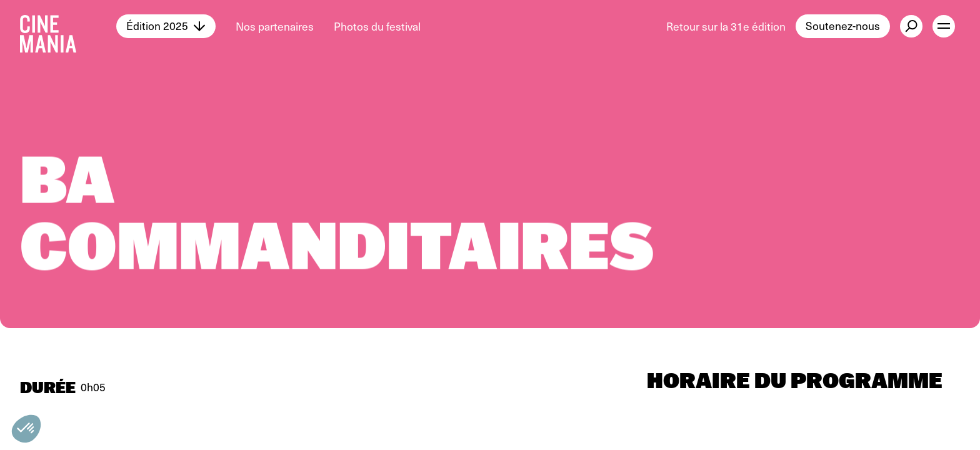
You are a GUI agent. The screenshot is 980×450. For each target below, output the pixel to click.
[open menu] (944, 26)
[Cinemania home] (68, 26)
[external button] (911, 26)
